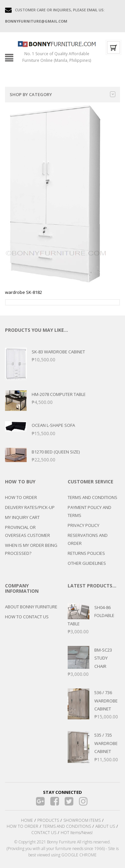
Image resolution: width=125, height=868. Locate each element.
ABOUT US (105, 826)
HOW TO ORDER (21, 497)
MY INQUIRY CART (22, 517)
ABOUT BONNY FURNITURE (31, 607)
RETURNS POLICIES (86, 553)
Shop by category (62, 94)
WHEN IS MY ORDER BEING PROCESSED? (31, 549)
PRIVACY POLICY (83, 525)
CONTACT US (44, 833)
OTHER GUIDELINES (87, 563)
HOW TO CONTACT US (27, 617)
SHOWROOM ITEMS (82, 820)
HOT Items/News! (77, 833)
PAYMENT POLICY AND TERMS (89, 511)
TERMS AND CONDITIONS (92, 497)
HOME (27, 820)
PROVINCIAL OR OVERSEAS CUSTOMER (27, 531)
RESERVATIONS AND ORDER (88, 539)
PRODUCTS (48, 820)
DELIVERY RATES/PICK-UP (30, 507)
